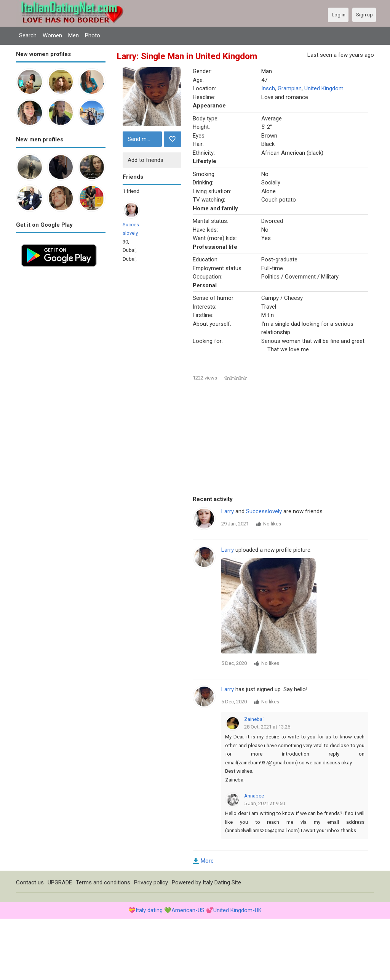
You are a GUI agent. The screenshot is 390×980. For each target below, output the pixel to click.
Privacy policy (151, 882)
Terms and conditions (103, 882)
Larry (228, 511)
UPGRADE (60, 882)
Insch (268, 88)
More (207, 861)
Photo (93, 35)
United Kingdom (324, 88)
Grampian (290, 88)
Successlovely (264, 511)
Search (28, 35)
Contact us (30, 882)
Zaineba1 (255, 719)
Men (74, 35)
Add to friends (145, 160)
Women (52, 35)
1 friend (131, 191)
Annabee (254, 796)
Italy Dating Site (222, 882)
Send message (144, 139)
